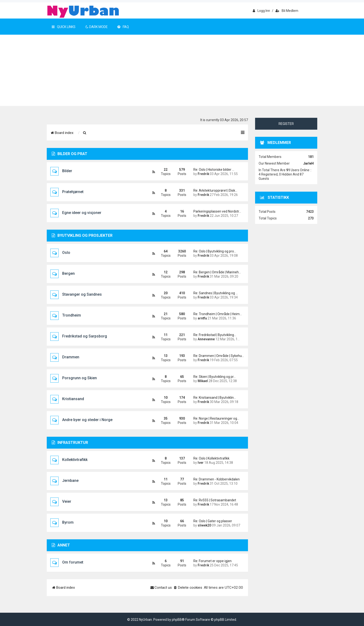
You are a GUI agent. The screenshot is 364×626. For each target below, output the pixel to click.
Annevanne (206, 339)
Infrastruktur (70, 443)
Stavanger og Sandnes (82, 294)
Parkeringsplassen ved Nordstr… (217, 211)
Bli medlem (287, 11)
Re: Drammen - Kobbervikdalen (217, 479)
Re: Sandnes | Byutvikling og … (216, 293)
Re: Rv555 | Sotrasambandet (215, 500)
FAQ (123, 27)
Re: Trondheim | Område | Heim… (217, 314)
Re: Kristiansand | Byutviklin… (215, 398)
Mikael (203, 381)
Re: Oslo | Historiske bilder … (214, 170)
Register (286, 124)
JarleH (308, 163)
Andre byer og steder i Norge (87, 420)
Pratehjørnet (73, 192)
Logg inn (261, 11)
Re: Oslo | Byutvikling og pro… (215, 251)
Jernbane (70, 481)
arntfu (202, 318)
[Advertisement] (182, 70)
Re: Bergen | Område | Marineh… (217, 272)
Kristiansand (73, 399)
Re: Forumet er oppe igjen (212, 561)
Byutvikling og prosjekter (82, 235)
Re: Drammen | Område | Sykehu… (217, 356)
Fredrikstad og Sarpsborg (85, 336)
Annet (61, 545)
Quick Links (64, 27)
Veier (67, 501)
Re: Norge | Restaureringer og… (216, 418)
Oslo (66, 253)
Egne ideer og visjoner (82, 213)
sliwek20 (204, 525)
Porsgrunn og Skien (79, 378)
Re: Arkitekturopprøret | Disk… (215, 190)
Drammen (71, 357)
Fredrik (203, 174)
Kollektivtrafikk (75, 460)
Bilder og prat (70, 154)
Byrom (68, 522)
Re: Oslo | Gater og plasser (213, 521)
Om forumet (73, 562)
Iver (201, 463)
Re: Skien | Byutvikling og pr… (215, 377)
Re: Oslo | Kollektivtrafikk (211, 458)
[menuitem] (85, 133)
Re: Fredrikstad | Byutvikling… (215, 335)
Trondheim (72, 315)
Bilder (67, 171)
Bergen (68, 273)
